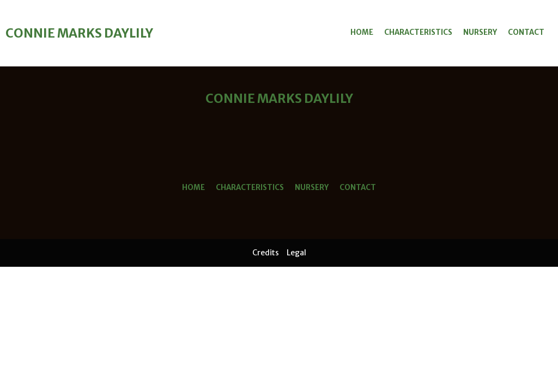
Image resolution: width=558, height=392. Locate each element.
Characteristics (418, 32)
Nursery (480, 32)
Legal (296, 253)
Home (362, 32)
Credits (266, 253)
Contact (526, 32)
